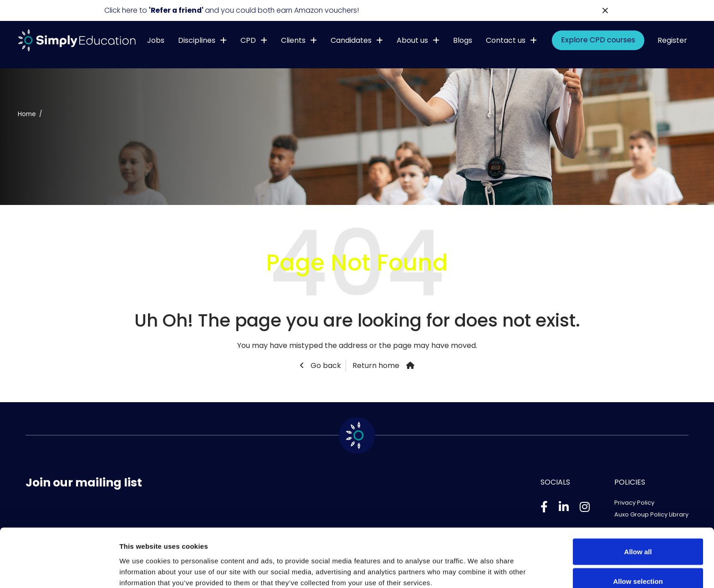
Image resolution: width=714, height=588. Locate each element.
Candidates (351, 40)
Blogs (463, 40)
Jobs (156, 40)
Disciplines (197, 40)
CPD (248, 40)
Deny (638, 564)
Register (672, 40)
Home (27, 114)
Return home (376, 366)
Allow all (638, 504)
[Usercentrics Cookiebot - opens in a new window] (59, 570)
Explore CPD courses (598, 40)
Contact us (506, 40)
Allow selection (638, 534)
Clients (293, 40)
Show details (478, 565)
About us (412, 40)
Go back (325, 366)
